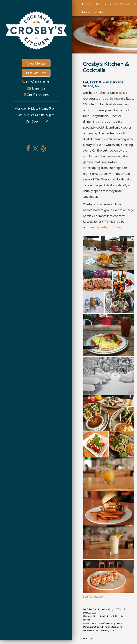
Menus (101, 4)
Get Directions (37, 94)
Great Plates (120, 4)
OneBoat (101, 623)
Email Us (38, 88)
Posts (99, 12)
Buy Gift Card (36, 73)
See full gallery (93, 596)
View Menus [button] (36, 63)
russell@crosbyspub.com (104, 227)
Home (87, 4)
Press (86, 12)
